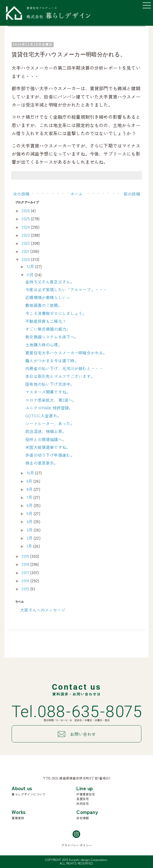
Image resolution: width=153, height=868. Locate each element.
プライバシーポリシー (77, 845)
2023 (26, 235)
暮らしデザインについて (29, 794)
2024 (26, 227)
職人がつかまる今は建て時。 (52, 360)
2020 (26, 259)
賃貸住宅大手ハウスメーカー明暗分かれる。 (66, 353)
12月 (31, 266)
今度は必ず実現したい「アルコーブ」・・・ (66, 290)
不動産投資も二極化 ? (45, 321)
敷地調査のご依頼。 (44, 305)
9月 (30, 481)
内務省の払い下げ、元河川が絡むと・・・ (64, 368)
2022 (26, 243)
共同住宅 (83, 803)
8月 (30, 489)
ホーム (76, 194)
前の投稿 (132, 194)
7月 (30, 497)
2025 (26, 219)
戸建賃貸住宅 (86, 794)
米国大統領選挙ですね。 (48, 447)
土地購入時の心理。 (44, 345)
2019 (26, 556)
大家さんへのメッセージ (43, 610)
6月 (30, 505)
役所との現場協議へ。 (46, 439)
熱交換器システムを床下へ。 (52, 337)
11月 (31, 275)
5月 (30, 513)
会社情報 (83, 818)
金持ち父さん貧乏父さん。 (50, 282)
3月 (30, 530)
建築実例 (18, 818)
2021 (26, 251)
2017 (26, 572)
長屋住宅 (83, 799)
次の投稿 (21, 194)
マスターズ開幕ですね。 (48, 392)
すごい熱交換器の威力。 (48, 329)
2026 (26, 210)
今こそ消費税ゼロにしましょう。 (56, 313)
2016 (26, 581)
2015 (26, 589)
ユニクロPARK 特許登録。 (49, 408)
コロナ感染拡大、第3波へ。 (51, 400)
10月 (31, 473)
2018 (26, 564)
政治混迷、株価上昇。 (46, 431)
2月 (30, 538)
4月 (30, 521)
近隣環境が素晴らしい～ (48, 297)
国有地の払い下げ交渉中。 (50, 384)
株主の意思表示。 (42, 463)
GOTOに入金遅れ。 (43, 416)
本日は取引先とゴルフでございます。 (60, 376)
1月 (30, 546)
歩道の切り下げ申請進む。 (50, 455)
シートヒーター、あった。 (50, 423)
